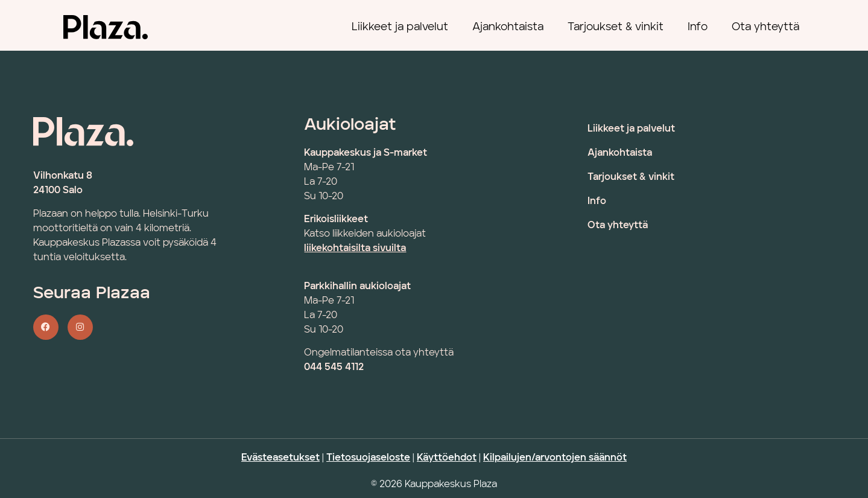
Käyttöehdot (447, 458)
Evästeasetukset (280, 458)
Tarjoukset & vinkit (616, 27)
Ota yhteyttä (765, 27)
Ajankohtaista (508, 27)
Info (698, 27)
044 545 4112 (334, 368)
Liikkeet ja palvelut (400, 27)
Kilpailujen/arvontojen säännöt (555, 458)
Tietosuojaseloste (368, 458)
